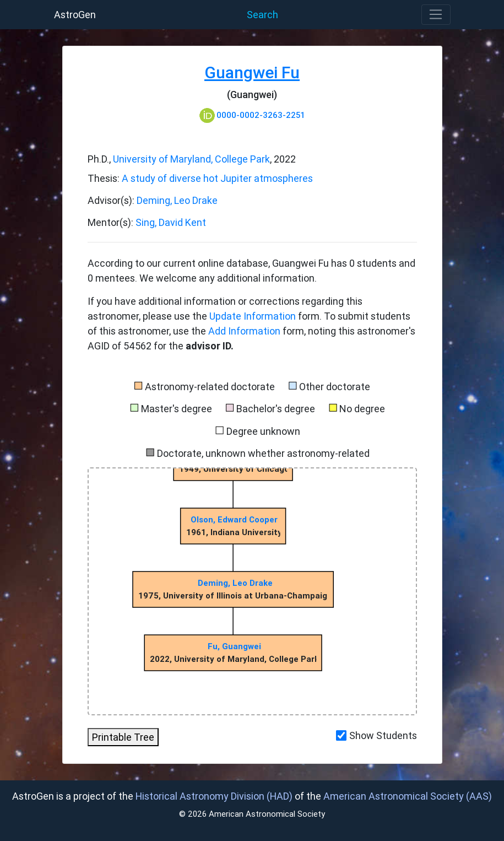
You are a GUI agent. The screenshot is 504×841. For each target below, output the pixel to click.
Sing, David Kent (171, 222)
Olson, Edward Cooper (234, 519)
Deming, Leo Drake (177, 200)
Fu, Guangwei (235, 646)
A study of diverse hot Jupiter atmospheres (217, 178)
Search (262, 15)
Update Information (254, 316)
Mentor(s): (112, 222)
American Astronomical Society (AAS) (408, 796)
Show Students (383, 735)
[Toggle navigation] (436, 15)
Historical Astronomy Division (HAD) (214, 796)
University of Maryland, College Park (191, 159)
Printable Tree (123, 737)
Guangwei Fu (252, 72)
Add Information (244, 331)
